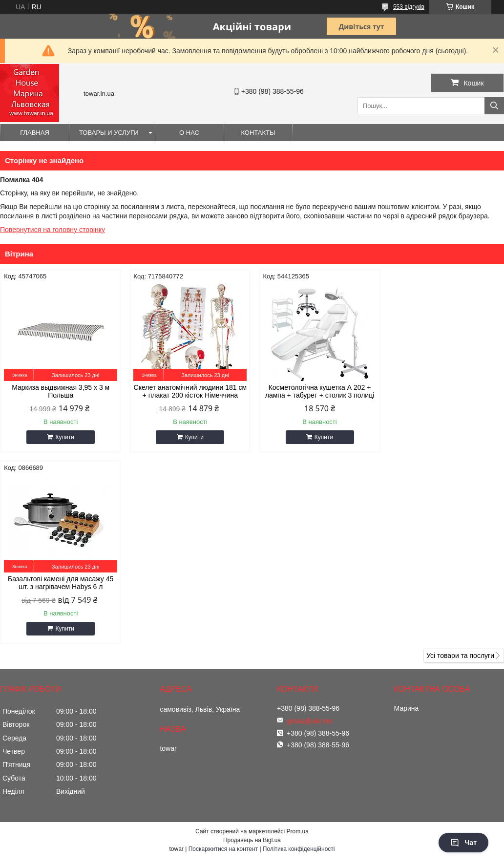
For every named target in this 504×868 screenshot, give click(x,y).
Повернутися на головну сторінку (52, 230)
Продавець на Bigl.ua (252, 649)
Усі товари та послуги (460, 464)
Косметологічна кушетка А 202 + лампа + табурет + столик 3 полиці (316, 391)
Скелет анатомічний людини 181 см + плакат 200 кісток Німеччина (188, 391)
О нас (189, 133)
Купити (64, 437)
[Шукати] (494, 106)
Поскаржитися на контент (223, 657)
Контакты (258, 133)
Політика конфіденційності (299, 657)
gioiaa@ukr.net (310, 529)
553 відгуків (409, 7)
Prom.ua (298, 640)
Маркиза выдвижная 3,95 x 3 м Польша (60, 391)
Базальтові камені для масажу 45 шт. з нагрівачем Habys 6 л (444, 391)
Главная (35, 133)
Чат (463, 843)
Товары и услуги (109, 133)
